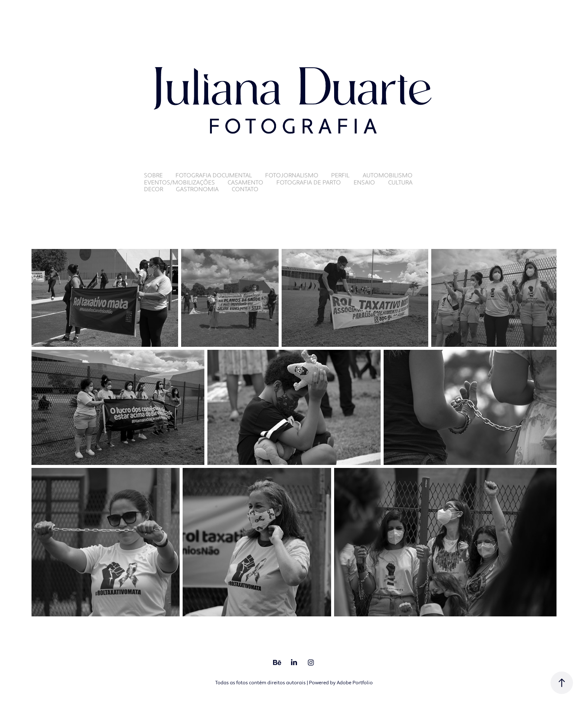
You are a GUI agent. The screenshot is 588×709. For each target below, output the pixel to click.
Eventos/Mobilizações (179, 183)
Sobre (153, 175)
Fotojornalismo (292, 175)
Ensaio (364, 183)
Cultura (400, 183)
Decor (154, 189)
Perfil (340, 175)
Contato (245, 189)
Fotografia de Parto (309, 183)
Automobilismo (388, 175)
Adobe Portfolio (355, 683)
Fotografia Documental (214, 175)
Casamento (245, 183)
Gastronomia (197, 189)
